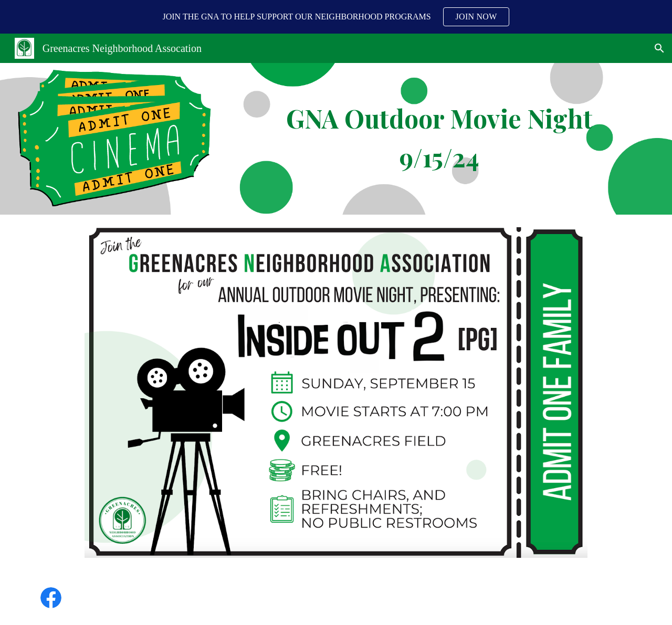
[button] (659, 48)
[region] (336, 17)
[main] (439, 139)
